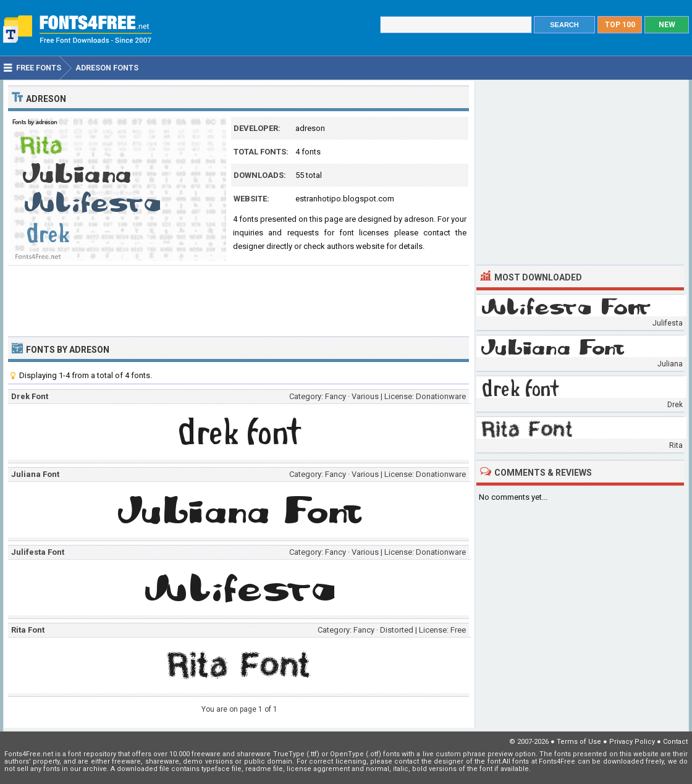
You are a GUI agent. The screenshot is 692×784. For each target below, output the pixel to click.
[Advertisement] (238, 300)
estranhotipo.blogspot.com (345, 199)
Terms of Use (579, 742)
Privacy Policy (632, 742)
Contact (675, 742)
